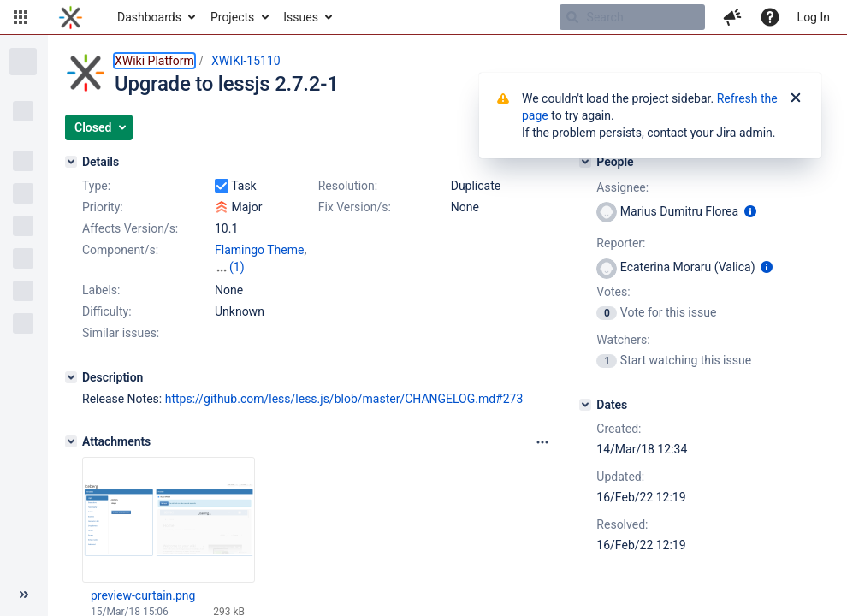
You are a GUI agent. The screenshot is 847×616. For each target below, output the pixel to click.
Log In (814, 17)
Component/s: (120, 250)
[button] (21, 17)
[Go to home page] (71, 17)
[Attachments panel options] (542, 442)
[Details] (71, 162)
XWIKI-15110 (246, 61)
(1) (237, 267)
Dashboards (149, 17)
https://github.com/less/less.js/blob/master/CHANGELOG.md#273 (344, 399)
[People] (585, 162)
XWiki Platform (154, 61)
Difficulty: (107, 311)
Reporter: (621, 243)
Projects (232, 17)
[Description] (71, 377)
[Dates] (585, 405)
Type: (96, 186)
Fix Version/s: (355, 207)
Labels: (101, 290)
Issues (301, 17)
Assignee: (622, 187)
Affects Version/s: (130, 228)
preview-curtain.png (143, 595)
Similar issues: (121, 333)
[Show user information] (750, 211)
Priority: (103, 207)
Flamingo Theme (259, 250)
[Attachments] (71, 441)
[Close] (796, 98)
